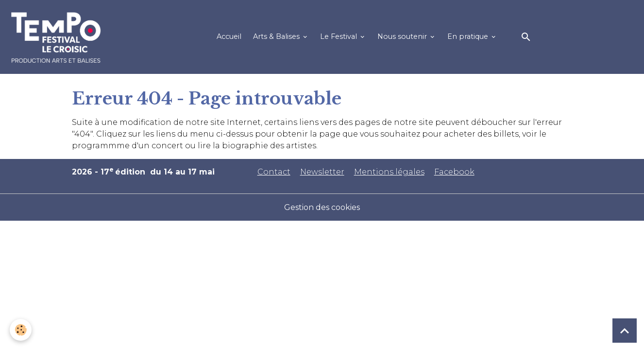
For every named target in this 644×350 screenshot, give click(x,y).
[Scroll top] (625, 331)
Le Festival (339, 36)
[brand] (58, 37)
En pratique (469, 36)
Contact (274, 172)
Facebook (454, 172)
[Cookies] (21, 330)
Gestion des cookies (322, 207)
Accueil (229, 36)
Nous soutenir (403, 36)
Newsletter (322, 172)
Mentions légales (389, 172)
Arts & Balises (277, 36)
